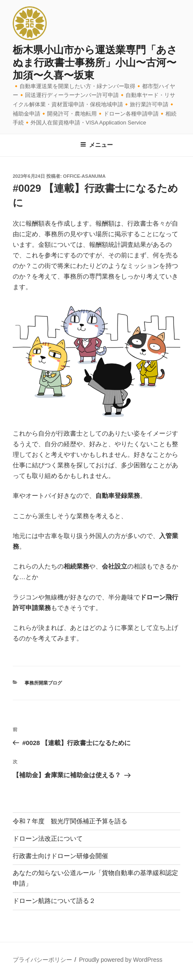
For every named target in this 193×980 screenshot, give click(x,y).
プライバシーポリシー (42, 960)
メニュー (96, 145)
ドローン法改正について (48, 838)
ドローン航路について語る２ (54, 901)
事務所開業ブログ (43, 683)
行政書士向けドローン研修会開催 (60, 856)
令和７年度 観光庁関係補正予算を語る (70, 821)
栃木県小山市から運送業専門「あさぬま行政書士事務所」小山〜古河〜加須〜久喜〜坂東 (95, 62)
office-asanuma (84, 176)
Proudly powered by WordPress (121, 960)
